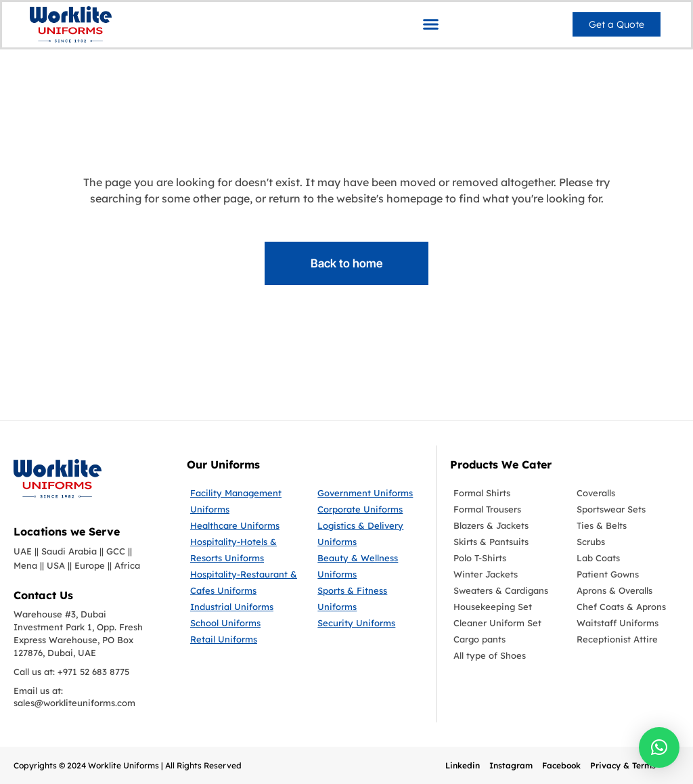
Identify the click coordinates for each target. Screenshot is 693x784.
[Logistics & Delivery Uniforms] (370, 533)
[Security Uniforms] (370, 623)
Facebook (561, 765)
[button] (431, 24)
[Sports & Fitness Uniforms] (370, 598)
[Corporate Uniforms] (370, 509)
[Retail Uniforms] (244, 639)
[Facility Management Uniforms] (244, 501)
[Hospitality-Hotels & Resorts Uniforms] (244, 550)
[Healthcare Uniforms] (244, 525)
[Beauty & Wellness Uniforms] (370, 566)
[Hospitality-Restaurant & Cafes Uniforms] (244, 582)
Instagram (511, 765)
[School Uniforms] (244, 623)
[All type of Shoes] (505, 655)
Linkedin (463, 765)
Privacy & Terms (623, 765)
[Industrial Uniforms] (244, 607)
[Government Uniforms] (370, 493)
